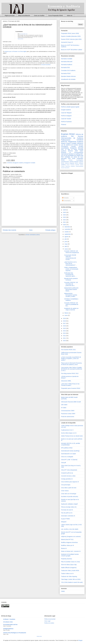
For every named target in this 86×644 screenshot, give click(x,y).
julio (66, 239)
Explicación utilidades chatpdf (69, 504)
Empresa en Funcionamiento (72, 152)
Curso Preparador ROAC (56, 15)
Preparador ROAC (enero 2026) (70, 33)
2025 (65, 212)
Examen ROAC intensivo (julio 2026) (71, 39)
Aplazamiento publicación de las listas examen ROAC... (71, 289)
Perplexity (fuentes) (67, 559)
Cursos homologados (76, 160)
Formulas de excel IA (67, 510)
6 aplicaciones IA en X (67, 430)
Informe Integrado (70, 163)
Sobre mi (70, 15)
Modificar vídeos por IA (68, 545)
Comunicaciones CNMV (68, 411)
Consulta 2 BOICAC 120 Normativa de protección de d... (71, 284)
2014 (65, 331)
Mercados (64, 158)
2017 (65, 323)
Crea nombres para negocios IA (70, 482)
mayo (66, 244)
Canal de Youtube (66, 119)
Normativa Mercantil (67, 62)
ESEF (81, 151)
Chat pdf (63, 463)
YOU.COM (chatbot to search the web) (72, 582)
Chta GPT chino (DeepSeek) (69, 470)
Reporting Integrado (70, 166)
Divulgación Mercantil (77, 148)
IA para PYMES (65, 519)
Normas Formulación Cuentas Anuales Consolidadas (72, 146)
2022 (65, 220)
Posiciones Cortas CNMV (68, 414)
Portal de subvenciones (68, 417)
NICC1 (77, 163)
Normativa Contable (67, 59)
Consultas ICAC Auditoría (68, 70)
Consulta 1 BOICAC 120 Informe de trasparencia (72, 252)
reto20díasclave (65, 162)
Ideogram (64, 522)
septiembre (68, 234)
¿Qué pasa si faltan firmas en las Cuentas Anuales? (70, 385)
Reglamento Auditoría (76, 142)
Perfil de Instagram (66, 116)
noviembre (68, 229)
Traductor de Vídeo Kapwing (69, 576)
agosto (67, 237)
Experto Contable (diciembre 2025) (71, 36)
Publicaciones (66, 140)
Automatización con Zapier (69, 454)
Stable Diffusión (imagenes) (69, 568)
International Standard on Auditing (71, 154)
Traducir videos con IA (67, 574)
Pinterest (64, 125)
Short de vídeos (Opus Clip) (69, 565)
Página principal (10, 15)
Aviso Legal (47, 621)
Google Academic (66, 110)
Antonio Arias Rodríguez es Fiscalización (15, 633)
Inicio (31, 230)
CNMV (63, 591)
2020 (65, 225)
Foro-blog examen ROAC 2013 (70, 373)
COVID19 (9, 163)
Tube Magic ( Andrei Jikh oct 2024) (71, 579)
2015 (65, 328)
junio (66, 242)
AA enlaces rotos (8, 622)
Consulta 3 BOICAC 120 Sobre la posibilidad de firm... (71, 304)
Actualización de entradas (68, 79)
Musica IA (64, 548)
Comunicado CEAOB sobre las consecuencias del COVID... (70, 257)
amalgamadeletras (8, 629)
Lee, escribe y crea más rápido (70, 529)
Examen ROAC (68, 134)
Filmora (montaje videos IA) (69, 507)
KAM (82, 155)
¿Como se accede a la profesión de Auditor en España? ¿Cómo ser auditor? (71, 359)
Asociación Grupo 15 (67, 42)
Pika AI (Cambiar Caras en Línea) (70, 562)
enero (66, 315)
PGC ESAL (72, 158)
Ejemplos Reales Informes (68, 76)
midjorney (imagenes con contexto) (71, 537)
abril (66, 246)
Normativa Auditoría (67, 65)
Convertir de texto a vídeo (68, 476)
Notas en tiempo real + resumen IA (71, 551)
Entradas (65, 198)
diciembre (67, 227)
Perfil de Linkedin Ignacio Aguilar (70, 107)
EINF (76, 151)
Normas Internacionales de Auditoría (72, 137)
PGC (62, 149)
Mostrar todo (39, 636)
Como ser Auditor (39, 15)
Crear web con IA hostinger (69, 494)
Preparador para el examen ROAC (71, 388)
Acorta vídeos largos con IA (69, 433)
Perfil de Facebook (66, 122)
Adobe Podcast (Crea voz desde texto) (72, 436)
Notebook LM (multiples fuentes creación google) (70, 555)
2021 (65, 222)
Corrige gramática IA (67, 479)
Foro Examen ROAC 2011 (68, 350)
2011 (65, 338)
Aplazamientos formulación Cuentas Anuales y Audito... (71, 295)
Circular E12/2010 (46, 65)
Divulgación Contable (30, 163)
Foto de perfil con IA (67, 513)
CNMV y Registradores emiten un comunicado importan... (71, 269)
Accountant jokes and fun (10, 625)
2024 (65, 215)
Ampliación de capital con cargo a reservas (71, 309)
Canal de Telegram (66, 113)
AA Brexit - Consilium (9, 619)
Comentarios (66, 201)
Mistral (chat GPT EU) (67, 539)
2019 (65, 318)
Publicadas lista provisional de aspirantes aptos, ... (70, 275)
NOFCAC (64, 142)
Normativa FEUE (66, 73)
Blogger (80, 640)
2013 (65, 333)
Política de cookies (49, 623)
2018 (65, 321)
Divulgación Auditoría (18, 163)
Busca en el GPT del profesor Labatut (72, 50)
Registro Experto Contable (69, 143)
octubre (67, 232)
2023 (65, 217)
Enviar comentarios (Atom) (33, 235)
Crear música (65, 491)
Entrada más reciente (9, 230)
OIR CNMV (64, 405)
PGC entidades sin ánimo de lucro (72, 157)
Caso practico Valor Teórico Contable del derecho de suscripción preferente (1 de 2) (72, 369)
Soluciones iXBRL (66, 381)
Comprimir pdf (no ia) (67, 473)
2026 (65, 210)
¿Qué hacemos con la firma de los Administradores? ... (71, 264)
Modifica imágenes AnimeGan (69, 542)
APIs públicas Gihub (67, 448)
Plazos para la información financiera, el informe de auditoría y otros (72, 364)
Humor (68, 165)
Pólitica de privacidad (50, 619)
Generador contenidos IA (68, 516)
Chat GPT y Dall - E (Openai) (69, 460)
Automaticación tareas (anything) (70, 451)
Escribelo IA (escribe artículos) (70, 497)
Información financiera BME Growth (71, 402)
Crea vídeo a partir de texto (69, 488)
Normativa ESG (65, 68)
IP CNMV (64, 408)
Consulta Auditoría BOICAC (72, 150)
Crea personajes (66, 485)
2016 (65, 326)
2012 (65, 336)
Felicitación (80, 143)
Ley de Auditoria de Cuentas (70, 145)
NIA (72, 136)
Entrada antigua (50, 230)
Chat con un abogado (67, 457)
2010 (65, 341)
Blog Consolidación (24, 15)
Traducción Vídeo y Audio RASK (70, 571)
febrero (67, 313)
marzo (66, 249)
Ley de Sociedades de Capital (72, 155)
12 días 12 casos (71, 149)
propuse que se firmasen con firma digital (15, 51)
